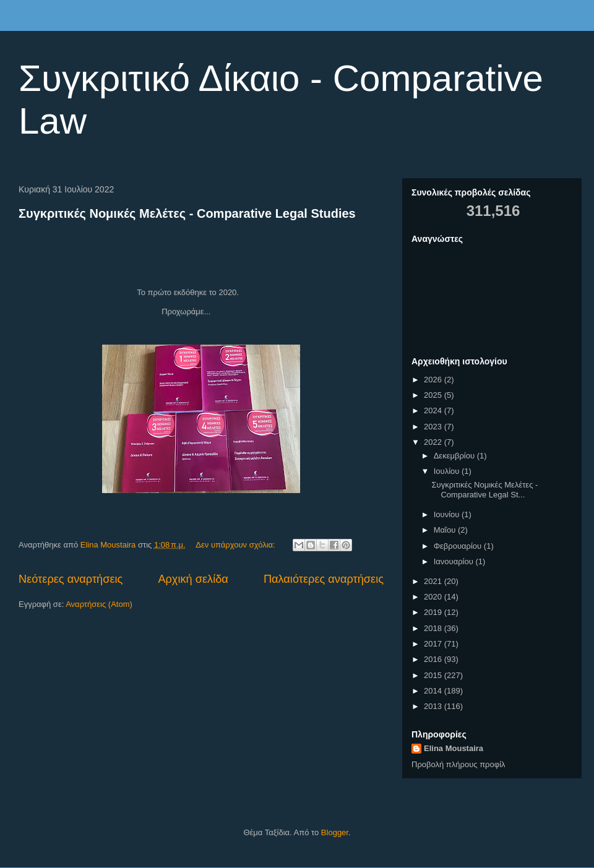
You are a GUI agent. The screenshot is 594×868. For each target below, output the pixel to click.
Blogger (335, 832)
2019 (434, 612)
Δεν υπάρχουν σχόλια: (236, 545)
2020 (434, 597)
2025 (434, 395)
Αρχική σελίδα (193, 579)
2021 (434, 581)
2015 (434, 675)
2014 (434, 691)
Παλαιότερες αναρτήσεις (324, 579)
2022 (434, 442)
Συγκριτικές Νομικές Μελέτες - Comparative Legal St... (484, 490)
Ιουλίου (448, 471)
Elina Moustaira (454, 748)
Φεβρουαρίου (459, 546)
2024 (434, 410)
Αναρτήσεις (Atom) (99, 604)
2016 (434, 659)
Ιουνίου (448, 514)
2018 (434, 628)
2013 (434, 706)
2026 (434, 380)
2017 (434, 644)
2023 (434, 427)
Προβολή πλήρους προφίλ (458, 764)
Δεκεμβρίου (455, 456)
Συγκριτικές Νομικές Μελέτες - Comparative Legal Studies (187, 213)
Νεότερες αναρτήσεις (71, 579)
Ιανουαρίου (455, 561)
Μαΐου (446, 530)
